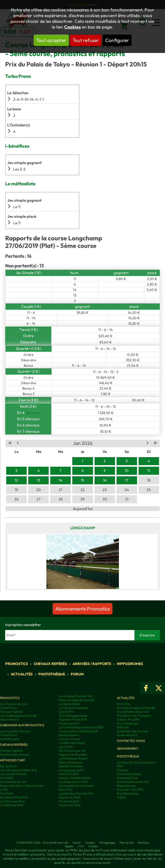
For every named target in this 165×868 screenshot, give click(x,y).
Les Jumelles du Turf (13, 782)
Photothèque (52, 674)
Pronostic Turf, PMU (130, 789)
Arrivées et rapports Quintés (136, 708)
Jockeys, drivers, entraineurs (136, 762)
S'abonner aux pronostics (22, 725)
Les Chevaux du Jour (14, 704)
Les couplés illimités (13, 774)
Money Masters (69, 735)
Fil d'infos (124, 704)
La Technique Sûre (12, 801)
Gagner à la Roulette (73, 754)
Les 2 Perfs (66, 747)
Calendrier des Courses (132, 731)
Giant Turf (66, 789)
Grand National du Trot (133, 712)
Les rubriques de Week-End (18, 770)
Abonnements (10, 719)
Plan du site (127, 843)
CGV (81, 846)
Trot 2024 (7, 793)
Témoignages (107, 843)
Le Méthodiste (10, 739)
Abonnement (128, 748)
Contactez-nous (131, 741)
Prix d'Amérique (128, 723)
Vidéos (121, 797)
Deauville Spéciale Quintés (77, 700)
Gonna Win (66, 712)
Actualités (22, 674)
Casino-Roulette (128, 719)
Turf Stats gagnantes (73, 716)
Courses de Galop (129, 774)
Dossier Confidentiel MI (74, 778)
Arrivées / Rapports (92, 664)
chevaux (33, 413)
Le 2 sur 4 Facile (69, 739)
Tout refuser (86, 40)
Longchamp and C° (72, 770)
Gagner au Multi (69, 797)
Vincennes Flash (70, 805)
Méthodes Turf (13, 760)
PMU (120, 766)
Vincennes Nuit (69, 801)
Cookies (73, 27)
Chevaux (123, 770)
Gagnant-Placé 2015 (73, 719)
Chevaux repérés (50, 664)
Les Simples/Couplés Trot (76, 696)
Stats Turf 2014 (69, 774)
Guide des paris (127, 735)
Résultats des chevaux (15, 754)
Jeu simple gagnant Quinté (18, 716)
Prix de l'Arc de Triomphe (134, 716)
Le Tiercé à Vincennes (73, 708)
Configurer (117, 40)
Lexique (90, 843)
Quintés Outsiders (71, 766)
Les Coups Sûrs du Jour (15, 731)
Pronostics (17, 664)
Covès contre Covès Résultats (78, 731)
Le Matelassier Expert (73, 758)
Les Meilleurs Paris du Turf (76, 793)
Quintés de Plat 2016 (14, 797)
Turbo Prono (9, 708)
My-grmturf (8, 766)
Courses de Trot (127, 778)
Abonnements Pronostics (82, 609)
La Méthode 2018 (12, 805)
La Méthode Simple (72, 743)
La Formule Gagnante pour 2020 (81, 727)
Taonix (77, 843)
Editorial (123, 727)
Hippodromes (130, 664)
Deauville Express (70, 762)
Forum (77, 674)
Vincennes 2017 (69, 723)
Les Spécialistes (69, 704)
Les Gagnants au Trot (73, 782)
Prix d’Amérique (127, 793)
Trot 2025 (6, 778)
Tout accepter (51, 40)
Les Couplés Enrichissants (76, 786)
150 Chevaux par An (72, 751)
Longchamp (83, 528)
